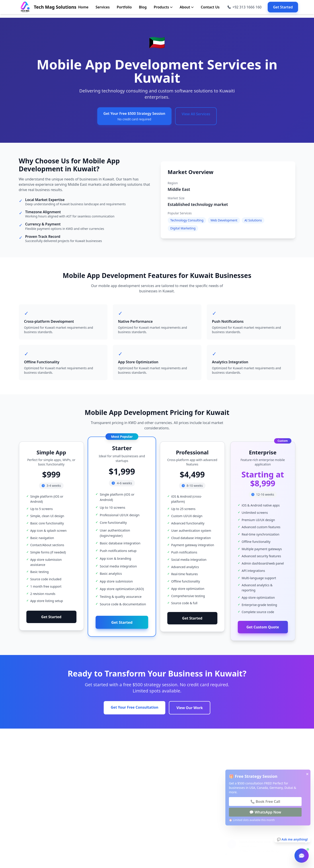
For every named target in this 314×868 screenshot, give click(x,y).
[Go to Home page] (48, 7)
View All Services (196, 114)
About (187, 7)
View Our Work (190, 708)
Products (163, 7)
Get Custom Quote (263, 633)
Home (83, 7)
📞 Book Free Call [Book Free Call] (265, 802)
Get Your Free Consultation (135, 707)
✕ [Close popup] (307, 774)
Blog (143, 7)
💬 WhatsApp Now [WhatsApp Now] (265, 812)
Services (103, 7)
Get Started (283, 7)
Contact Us (210, 7)
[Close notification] (303, 834)
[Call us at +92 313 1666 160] (245, 7)
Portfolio (124, 7)
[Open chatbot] (302, 856)
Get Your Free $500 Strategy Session (134, 116)
